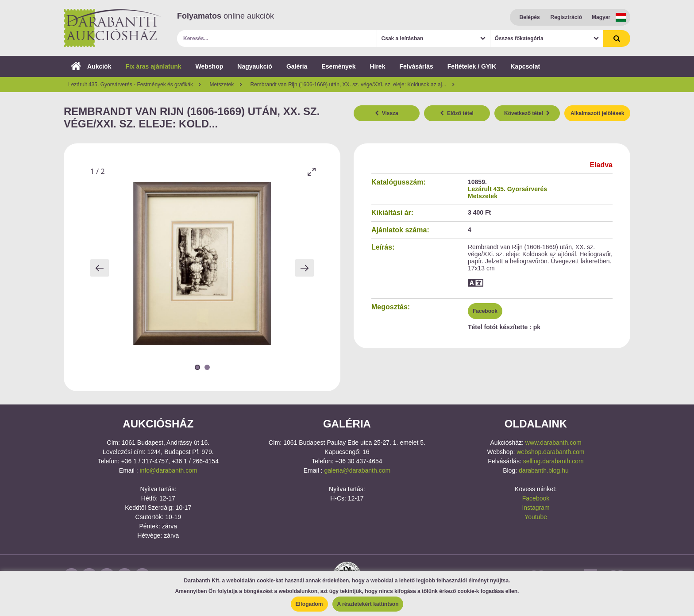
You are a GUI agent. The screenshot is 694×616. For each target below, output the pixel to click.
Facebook (485, 311)
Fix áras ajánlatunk (153, 66)
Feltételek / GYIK (472, 66)
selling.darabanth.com (553, 461)
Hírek (377, 66)
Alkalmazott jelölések (597, 113)
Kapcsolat (525, 66)
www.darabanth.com (553, 443)
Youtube (536, 517)
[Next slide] (305, 268)
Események (338, 66)
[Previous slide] (100, 268)
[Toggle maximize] (312, 171)
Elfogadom (309, 604)
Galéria (297, 66)
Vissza (387, 113)
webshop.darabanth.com (550, 452)
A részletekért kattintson (368, 604)
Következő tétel (527, 113)
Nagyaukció (255, 66)
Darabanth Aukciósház (112, 28)
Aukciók (91, 66)
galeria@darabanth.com (357, 470)
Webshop (210, 66)
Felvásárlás (416, 66)
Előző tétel (457, 113)
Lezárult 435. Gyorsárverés (507, 189)
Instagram (536, 508)
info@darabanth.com (169, 470)
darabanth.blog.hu (544, 470)
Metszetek (483, 196)
